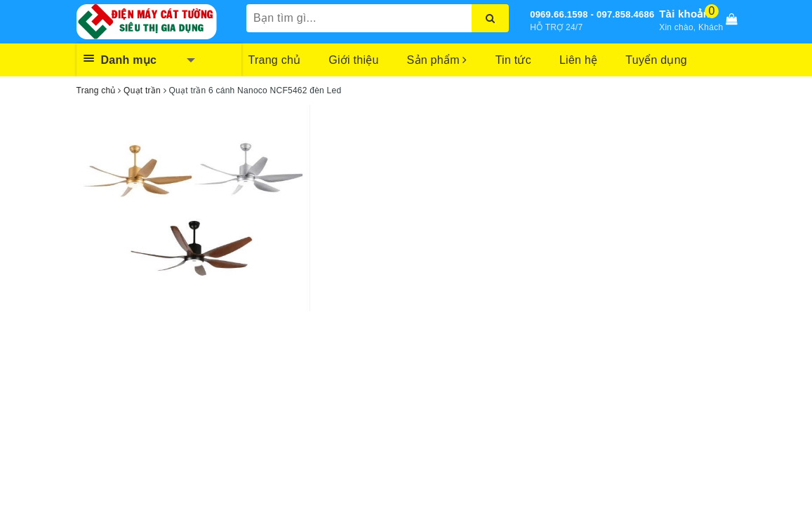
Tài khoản (684, 14)
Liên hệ (578, 60)
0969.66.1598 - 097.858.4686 (592, 14)
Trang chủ (275, 60)
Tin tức (513, 60)
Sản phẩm (437, 60)
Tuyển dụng (656, 60)
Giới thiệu (353, 60)
